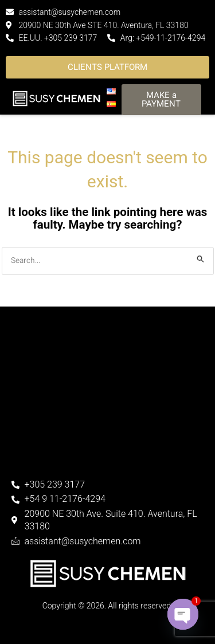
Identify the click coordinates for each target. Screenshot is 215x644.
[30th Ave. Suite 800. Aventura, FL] (107, 413)
